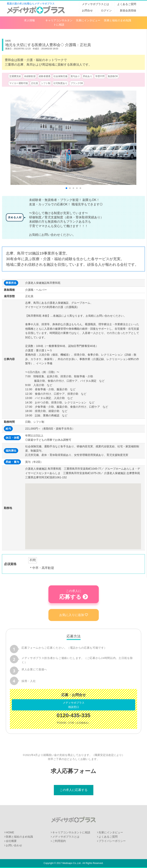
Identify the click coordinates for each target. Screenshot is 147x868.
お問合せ (87, 11)
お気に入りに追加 (74, 615)
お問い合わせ (14, 845)
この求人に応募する (74, 790)
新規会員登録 (128, 11)
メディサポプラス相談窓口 (74, 705)
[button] (83, 513)
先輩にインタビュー (88, 20)
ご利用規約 (59, 841)
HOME (10, 832)
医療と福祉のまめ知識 (118, 20)
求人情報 (29, 20)
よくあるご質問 (127, 4)
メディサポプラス (74, 820)
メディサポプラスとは (95, 4)
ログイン (106, 11)
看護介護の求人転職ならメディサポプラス (31, 4)
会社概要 (11, 841)
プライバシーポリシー (112, 841)
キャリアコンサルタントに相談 (71, 832)
